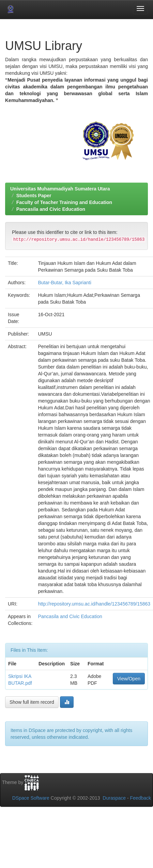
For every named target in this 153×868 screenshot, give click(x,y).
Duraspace (114, 798)
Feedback (141, 798)
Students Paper (34, 195)
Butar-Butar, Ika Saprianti (64, 283)
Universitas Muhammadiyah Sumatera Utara (60, 189)
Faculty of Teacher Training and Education (64, 202)
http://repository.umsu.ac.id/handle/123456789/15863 (94, 604)
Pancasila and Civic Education (51, 209)
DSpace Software (31, 798)
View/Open (129, 679)
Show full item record (32, 702)
